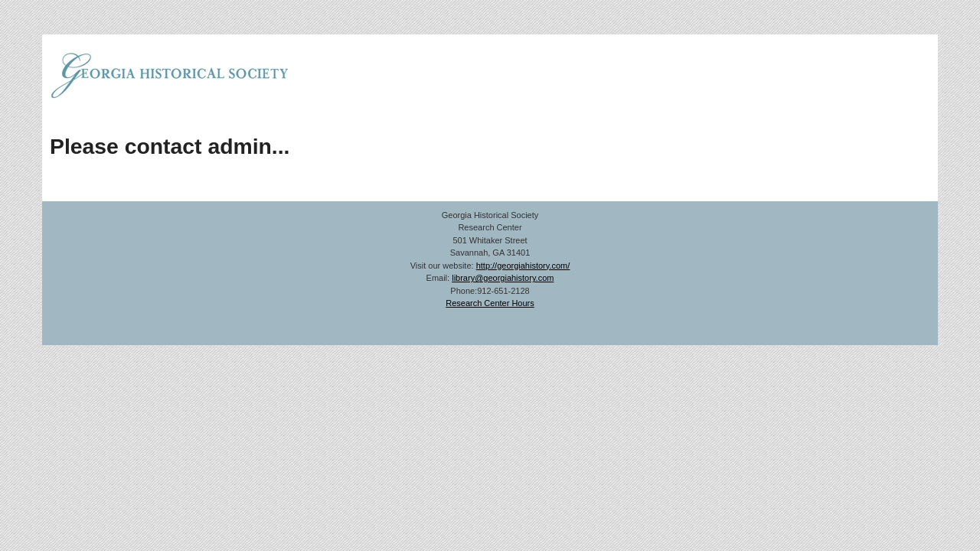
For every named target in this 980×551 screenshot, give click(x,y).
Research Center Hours (490, 303)
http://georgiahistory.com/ (523, 266)
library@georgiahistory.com (503, 278)
